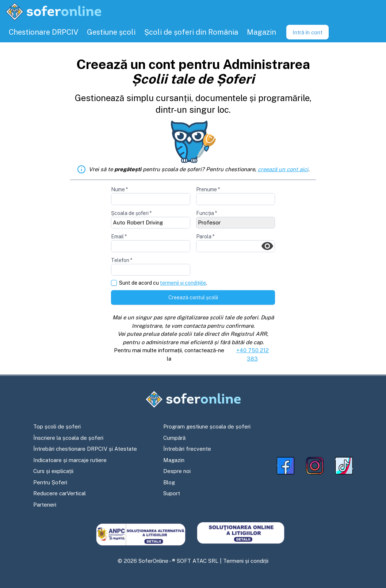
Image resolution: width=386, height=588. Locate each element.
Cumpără (174, 438)
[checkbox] (114, 283)
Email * (119, 237)
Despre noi (177, 471)
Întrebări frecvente (187, 449)
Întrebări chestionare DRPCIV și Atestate (85, 449)
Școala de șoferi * (131, 213)
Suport (172, 493)
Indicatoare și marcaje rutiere (70, 460)
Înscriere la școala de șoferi (68, 438)
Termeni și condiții (246, 561)
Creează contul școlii (193, 297)
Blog (169, 482)
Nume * (119, 189)
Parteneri (45, 505)
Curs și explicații (53, 471)
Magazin (174, 460)
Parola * (205, 237)
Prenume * (208, 189)
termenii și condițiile (183, 283)
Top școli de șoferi (57, 426)
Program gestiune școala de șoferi (207, 426)
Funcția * (207, 213)
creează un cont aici (283, 169)
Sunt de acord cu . (163, 283)
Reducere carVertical (60, 493)
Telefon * (122, 260)
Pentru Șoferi (50, 482)
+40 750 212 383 (253, 354)
